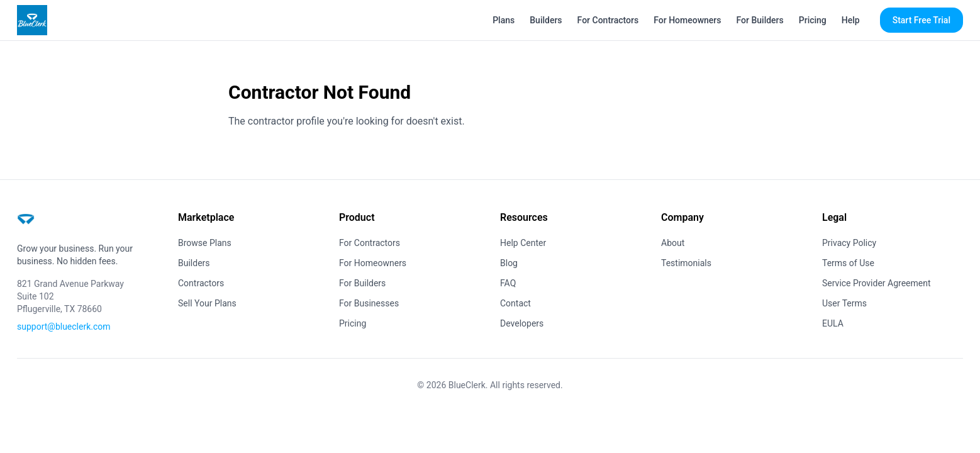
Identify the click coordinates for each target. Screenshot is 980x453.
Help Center (523, 243)
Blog (509, 263)
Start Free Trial (922, 20)
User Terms (844, 303)
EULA (833, 323)
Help (851, 20)
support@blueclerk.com (64, 327)
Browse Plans (205, 243)
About (673, 243)
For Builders (760, 20)
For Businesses (369, 303)
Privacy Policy (849, 243)
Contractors (201, 283)
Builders (546, 20)
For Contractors (608, 20)
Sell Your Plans (207, 303)
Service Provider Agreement (877, 283)
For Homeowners (687, 20)
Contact (515, 303)
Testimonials (686, 263)
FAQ (508, 283)
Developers (522, 323)
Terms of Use (848, 263)
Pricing (813, 20)
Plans (504, 20)
